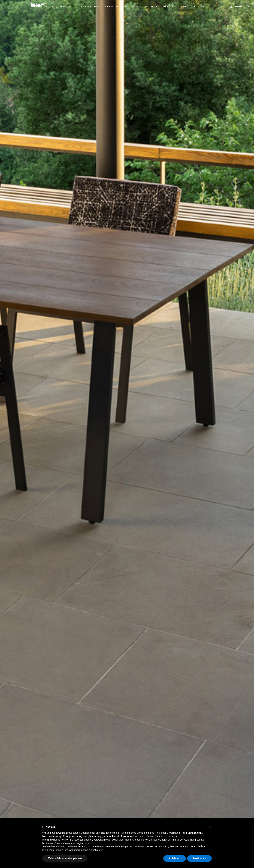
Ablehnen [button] (175, 858)
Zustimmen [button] (199, 858)
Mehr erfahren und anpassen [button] (65, 858)
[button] (210, 827)
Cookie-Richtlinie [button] (156, 836)
